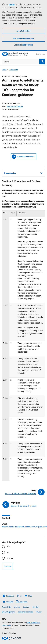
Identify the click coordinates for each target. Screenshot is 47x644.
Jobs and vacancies (25, 612)
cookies (12, 4)
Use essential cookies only (24, 39)
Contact (26, 607)
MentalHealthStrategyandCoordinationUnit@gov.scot (24, 527)
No (8, 552)
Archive (17, 607)
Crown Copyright (8, 612)
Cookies (35, 607)
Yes (8, 547)
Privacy (39, 612)
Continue (7, 566)
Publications (13, 70)
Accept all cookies (23, 31)
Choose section (23, 173)
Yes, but (10, 558)
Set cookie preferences (23, 45)
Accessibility (7, 607)
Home (4, 70)
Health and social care (15, 106)
